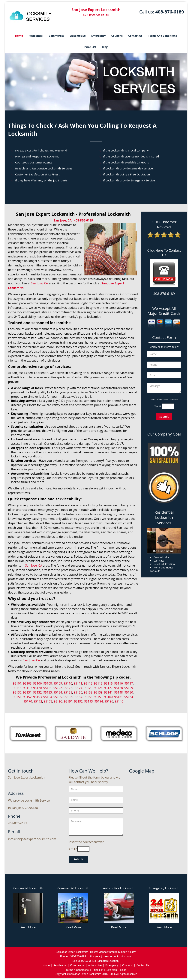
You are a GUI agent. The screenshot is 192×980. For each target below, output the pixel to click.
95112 (88, 683)
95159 (98, 697)
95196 (109, 701)
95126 (98, 688)
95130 (17, 692)
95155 (58, 697)
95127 (108, 688)
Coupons (117, 36)
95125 (88, 688)
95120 (37, 688)
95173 (48, 701)
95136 (78, 692)
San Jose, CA (63, 220)
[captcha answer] (168, 406)
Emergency (99, 36)
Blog (105, 47)
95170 (28, 701)
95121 (48, 688)
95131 (27, 692)
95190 (58, 701)
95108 (48, 683)
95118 (17, 688)
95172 (38, 701)
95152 (27, 697)
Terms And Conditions (163, 36)
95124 (78, 688)
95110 (68, 683)
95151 (17, 697)
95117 (129, 683)
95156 (68, 697)
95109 (58, 683)
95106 (37, 683)
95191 (68, 701)
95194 (99, 701)
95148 (118, 692)
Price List (90, 47)
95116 (118, 683)
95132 (37, 692)
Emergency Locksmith (164, 888)
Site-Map (112, 970)
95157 (78, 697)
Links (123, 970)
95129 (129, 688)
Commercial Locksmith (73, 888)
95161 (118, 697)
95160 (108, 697)
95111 (78, 683)
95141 (108, 692)
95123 (68, 688)
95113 (98, 683)
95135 (68, 692)
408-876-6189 (170, 12)
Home (19, 36)
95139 (98, 692)
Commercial (57, 36)
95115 (108, 683)
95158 (88, 697)
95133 (48, 692)
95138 (88, 692)
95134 (58, 692)
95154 (48, 697)
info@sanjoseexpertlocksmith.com (32, 839)
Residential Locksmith (28, 888)
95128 (118, 688)
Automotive (78, 36)
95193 (88, 701)
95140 (119, 701)
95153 (37, 697)
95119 (27, 688)
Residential (36, 36)
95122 (58, 688)
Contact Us (135, 36)
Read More (28, 927)
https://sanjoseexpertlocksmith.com (110, 956)
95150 (129, 692)
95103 (27, 683)
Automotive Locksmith (119, 888)
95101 (17, 683)
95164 (129, 697)
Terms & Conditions (77, 970)
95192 (78, 701)
